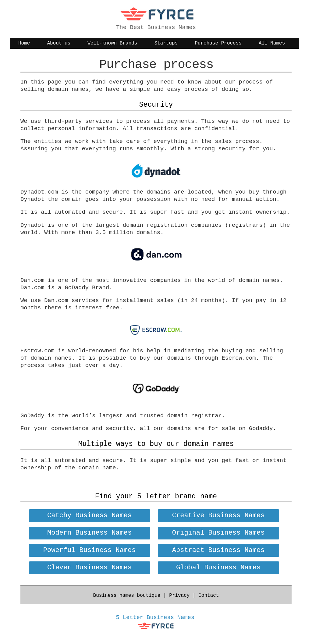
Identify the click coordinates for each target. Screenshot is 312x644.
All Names (272, 43)
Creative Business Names (218, 516)
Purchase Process (218, 43)
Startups (166, 43)
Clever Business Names (89, 568)
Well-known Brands (112, 43)
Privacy (179, 596)
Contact (209, 596)
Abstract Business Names (218, 550)
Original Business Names (218, 533)
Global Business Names (218, 568)
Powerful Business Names (90, 550)
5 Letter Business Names (155, 617)
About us (59, 43)
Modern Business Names (89, 533)
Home (24, 43)
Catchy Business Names (89, 516)
